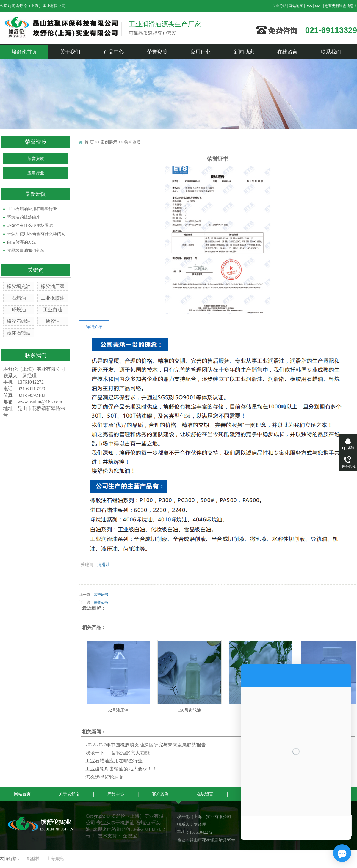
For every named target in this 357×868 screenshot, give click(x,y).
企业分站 (279, 6)
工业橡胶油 (53, 298)
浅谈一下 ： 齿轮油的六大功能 (118, 753)
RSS (309, 6)
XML (318, 6)
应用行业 (201, 52)
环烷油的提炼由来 (24, 217)
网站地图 (296, 6)
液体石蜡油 (19, 333)
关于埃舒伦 (69, 794)
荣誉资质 (157, 52)
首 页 (89, 142)
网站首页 (22, 794)
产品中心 (114, 52)
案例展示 (109, 142)
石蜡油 (19, 298)
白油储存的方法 (22, 242)
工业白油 (53, 310)
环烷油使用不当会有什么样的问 (36, 234)
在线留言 (287, 52)
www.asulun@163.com (40, 402)
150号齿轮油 (190, 710)
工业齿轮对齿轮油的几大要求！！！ (123, 769)
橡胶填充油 (19, 286)
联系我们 (331, 52)
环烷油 (19, 310)
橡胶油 (53, 321)
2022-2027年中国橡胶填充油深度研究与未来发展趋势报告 (146, 745)
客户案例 (160, 794)
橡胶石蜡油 (19, 321)
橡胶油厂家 (53, 286)
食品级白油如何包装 (26, 250)
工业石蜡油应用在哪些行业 (32, 209)
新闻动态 (244, 52)
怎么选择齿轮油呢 (104, 777)
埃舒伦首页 (24, 52)
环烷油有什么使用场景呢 (30, 225)
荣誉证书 (101, 595)
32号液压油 (118, 710)
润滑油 (104, 565)
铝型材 (33, 859)
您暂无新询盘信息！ (341, 6)
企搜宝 (130, 836)
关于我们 (70, 52)
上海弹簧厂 (57, 859)
